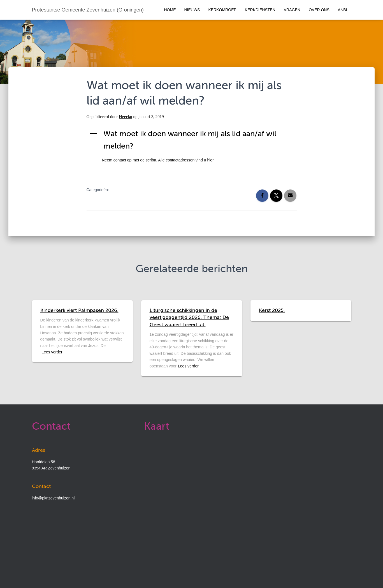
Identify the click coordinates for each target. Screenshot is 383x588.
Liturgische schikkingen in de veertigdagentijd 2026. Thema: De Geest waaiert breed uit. (189, 318)
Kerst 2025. (272, 311)
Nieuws (192, 10)
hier (210, 160)
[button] (192, 140)
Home (170, 10)
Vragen (292, 10)
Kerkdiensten (260, 10)
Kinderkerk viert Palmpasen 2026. (79, 311)
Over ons (319, 10)
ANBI (343, 10)
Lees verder (52, 352)
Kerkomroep (222, 10)
